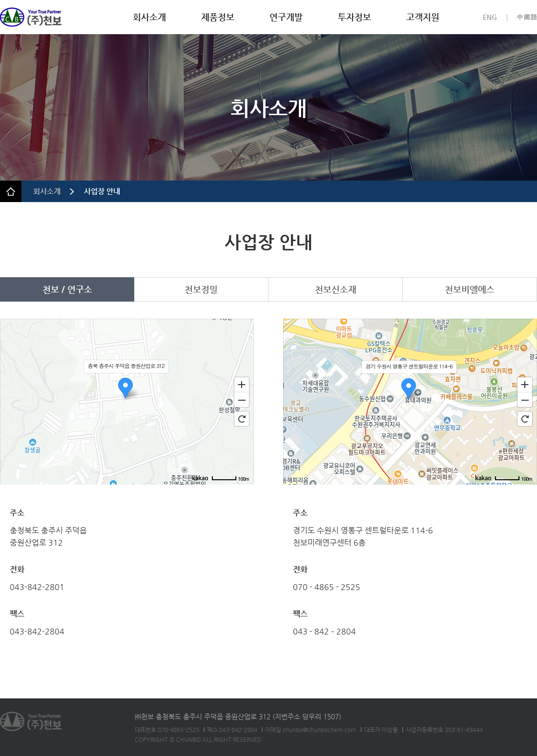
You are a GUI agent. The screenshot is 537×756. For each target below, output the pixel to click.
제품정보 (218, 17)
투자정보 (354, 17)
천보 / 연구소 (67, 289)
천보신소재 (336, 289)
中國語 (527, 17)
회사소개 (149, 17)
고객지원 (423, 17)
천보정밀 (201, 289)
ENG (490, 17)
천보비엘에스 (470, 289)
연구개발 (286, 17)
